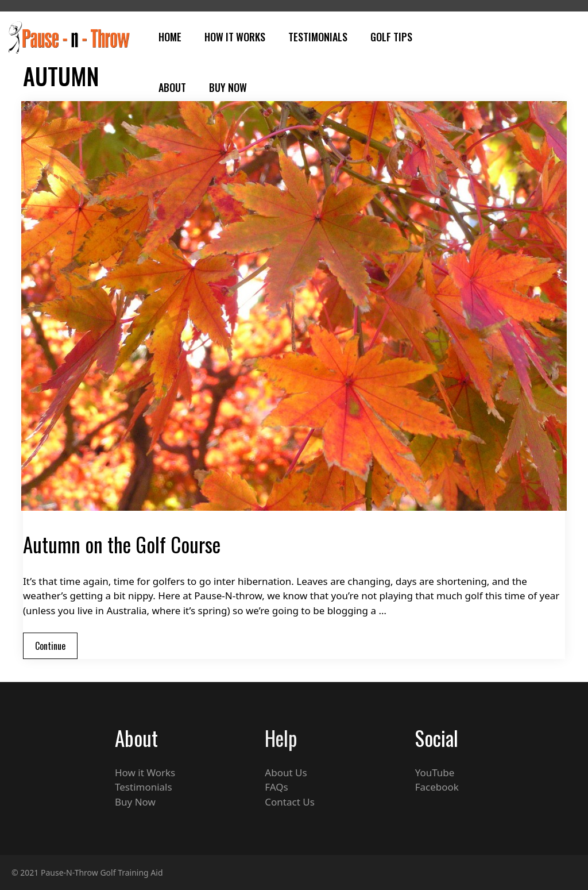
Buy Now (228, 87)
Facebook (437, 787)
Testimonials (318, 37)
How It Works (235, 37)
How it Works (145, 773)
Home (170, 37)
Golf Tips (391, 37)
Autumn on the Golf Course (122, 544)
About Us (286, 773)
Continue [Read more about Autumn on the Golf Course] (50, 646)
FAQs (276, 787)
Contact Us (290, 802)
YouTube (435, 773)
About (172, 87)
